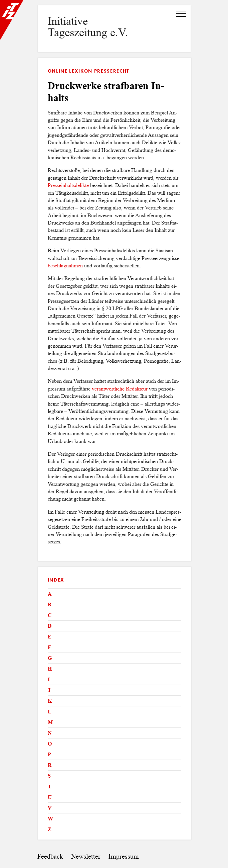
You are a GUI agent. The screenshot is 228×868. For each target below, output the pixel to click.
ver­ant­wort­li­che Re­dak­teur (120, 389)
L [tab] (50, 712)
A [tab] (50, 594)
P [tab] (49, 754)
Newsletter (86, 856)
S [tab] (49, 776)
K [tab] (50, 701)
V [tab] (50, 808)
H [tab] (50, 669)
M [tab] (50, 722)
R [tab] (50, 765)
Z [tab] (50, 829)
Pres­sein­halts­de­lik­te (68, 185)
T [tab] (50, 787)
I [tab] (49, 679)
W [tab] (50, 819)
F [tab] (49, 647)
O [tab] (50, 744)
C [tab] (50, 615)
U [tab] (50, 797)
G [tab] (50, 658)
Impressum (124, 856)
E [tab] (50, 637)
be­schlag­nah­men (65, 266)
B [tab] (50, 604)
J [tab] (49, 690)
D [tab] (50, 626)
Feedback (50, 856)
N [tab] (50, 733)
